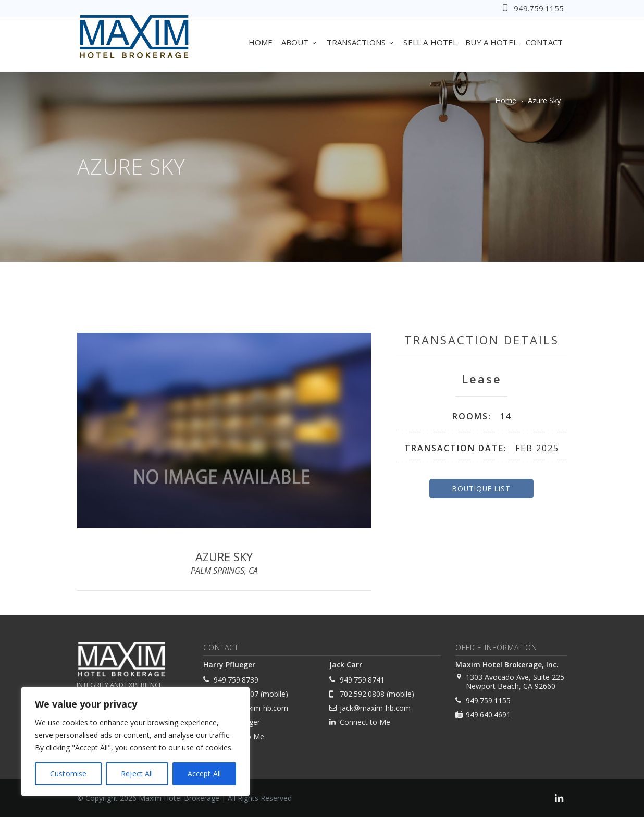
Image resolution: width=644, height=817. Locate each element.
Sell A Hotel (430, 42)
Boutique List (481, 488)
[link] (559, 800)
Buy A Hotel (491, 42)
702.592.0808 (362, 694)
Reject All (137, 773)
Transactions (361, 42)
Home (261, 42)
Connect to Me (365, 722)
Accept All (204, 773)
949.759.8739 (236, 680)
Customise (68, 773)
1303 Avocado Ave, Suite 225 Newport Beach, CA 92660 (515, 682)
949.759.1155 (539, 8)
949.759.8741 (362, 680)
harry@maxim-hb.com (251, 708)
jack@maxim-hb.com (375, 708)
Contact (544, 42)
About (300, 42)
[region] (135, 741)
